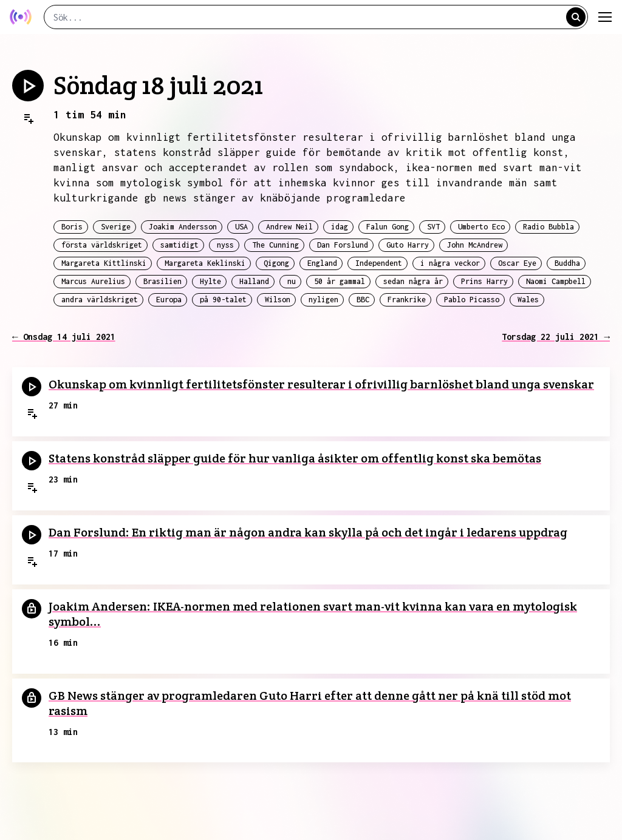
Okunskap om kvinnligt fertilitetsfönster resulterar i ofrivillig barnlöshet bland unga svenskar (321, 384)
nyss (225, 245)
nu (292, 281)
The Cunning (275, 245)
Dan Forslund (343, 245)
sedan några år (413, 281)
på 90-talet (223, 300)
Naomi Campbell (556, 281)
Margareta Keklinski (205, 263)
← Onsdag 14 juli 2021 (64, 337)
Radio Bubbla (549, 227)
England (322, 263)
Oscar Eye (517, 263)
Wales (528, 300)
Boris (72, 227)
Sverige (116, 227)
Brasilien (162, 281)
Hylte (210, 281)
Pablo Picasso (472, 300)
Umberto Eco (481, 227)
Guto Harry (408, 245)
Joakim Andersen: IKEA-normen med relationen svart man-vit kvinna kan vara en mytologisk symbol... (313, 614)
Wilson (278, 300)
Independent (379, 263)
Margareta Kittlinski (104, 263)
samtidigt (179, 245)
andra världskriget (100, 300)
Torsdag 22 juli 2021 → (556, 337)
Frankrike (407, 300)
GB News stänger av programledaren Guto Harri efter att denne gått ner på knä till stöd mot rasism (310, 703)
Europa (169, 300)
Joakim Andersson (183, 227)
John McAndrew (475, 245)
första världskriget (102, 245)
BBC (363, 300)
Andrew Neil (289, 227)
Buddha (567, 263)
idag (340, 227)
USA (241, 227)
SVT (433, 227)
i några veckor (450, 263)
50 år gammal (340, 281)
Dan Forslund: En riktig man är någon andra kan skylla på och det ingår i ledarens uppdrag (308, 532)
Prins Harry (484, 281)
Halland (254, 281)
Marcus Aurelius (93, 281)
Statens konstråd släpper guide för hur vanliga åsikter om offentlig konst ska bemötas (295, 458)
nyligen (323, 300)
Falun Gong (388, 227)
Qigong (276, 263)
